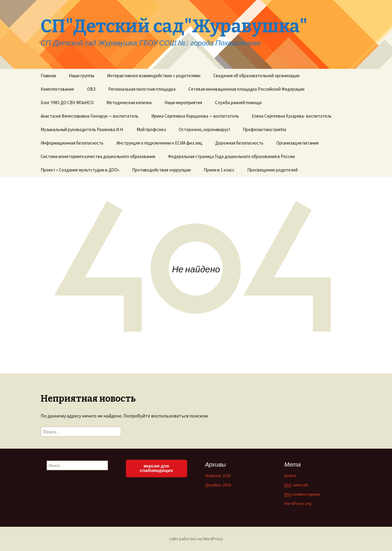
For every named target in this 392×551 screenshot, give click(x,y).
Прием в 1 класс (219, 170)
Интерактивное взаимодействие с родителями (154, 76)
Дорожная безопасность (239, 143)
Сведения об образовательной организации (256, 76)
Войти (290, 476)
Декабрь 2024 (218, 485)
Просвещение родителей (273, 170)
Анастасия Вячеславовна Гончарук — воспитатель (90, 116)
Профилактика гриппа (264, 129)
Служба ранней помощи (238, 103)
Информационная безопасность (72, 143)
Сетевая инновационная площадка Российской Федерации (246, 89)
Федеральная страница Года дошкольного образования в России (231, 156)
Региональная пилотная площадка (142, 89)
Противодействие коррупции (161, 170)
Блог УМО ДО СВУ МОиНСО (67, 103)
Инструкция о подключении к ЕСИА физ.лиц (159, 143)
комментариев (302, 494)
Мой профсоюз (151, 129)
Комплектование (57, 89)
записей (296, 485)
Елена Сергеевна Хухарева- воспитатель (292, 116)
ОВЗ (91, 89)
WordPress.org (298, 503)
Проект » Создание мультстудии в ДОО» (80, 170)
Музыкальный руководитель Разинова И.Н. (82, 129)
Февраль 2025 (218, 476)
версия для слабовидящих (156, 468)
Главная (48, 76)
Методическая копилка (129, 103)
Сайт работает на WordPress (196, 539)
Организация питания (297, 143)
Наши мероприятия (183, 103)
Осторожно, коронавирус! (204, 129)
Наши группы (81, 76)
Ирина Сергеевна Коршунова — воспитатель (195, 116)
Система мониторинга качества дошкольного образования (98, 156)
